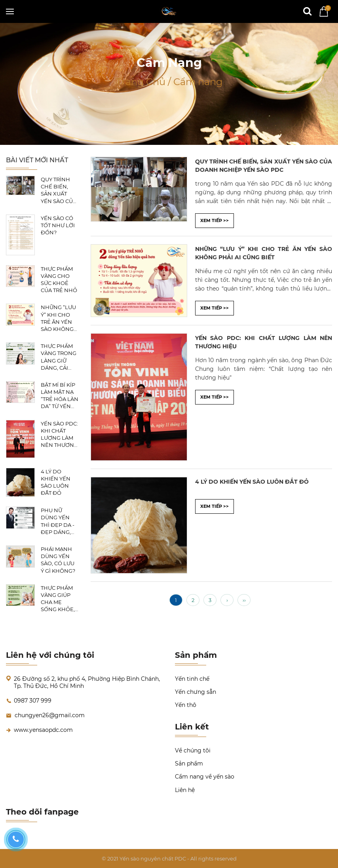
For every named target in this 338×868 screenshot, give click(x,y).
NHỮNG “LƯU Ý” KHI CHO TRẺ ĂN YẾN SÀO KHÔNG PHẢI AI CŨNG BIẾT (59, 318)
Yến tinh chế (192, 679)
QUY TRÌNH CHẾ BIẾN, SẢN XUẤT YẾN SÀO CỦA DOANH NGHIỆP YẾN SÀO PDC (59, 190)
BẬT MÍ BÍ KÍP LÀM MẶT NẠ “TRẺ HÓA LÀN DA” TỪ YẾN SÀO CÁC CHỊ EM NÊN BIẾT (60, 396)
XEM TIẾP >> (215, 220)
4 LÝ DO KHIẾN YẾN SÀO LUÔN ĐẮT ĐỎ (56, 482)
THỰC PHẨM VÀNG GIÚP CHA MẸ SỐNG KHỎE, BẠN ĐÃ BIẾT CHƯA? (58, 599)
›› (244, 600)
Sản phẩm (189, 764)
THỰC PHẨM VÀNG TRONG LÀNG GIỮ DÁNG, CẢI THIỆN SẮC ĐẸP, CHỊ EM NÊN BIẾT (59, 357)
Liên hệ (185, 790)
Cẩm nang (198, 82)
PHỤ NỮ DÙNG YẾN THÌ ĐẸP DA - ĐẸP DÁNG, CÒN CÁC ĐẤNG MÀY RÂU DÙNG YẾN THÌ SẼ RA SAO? (59, 521)
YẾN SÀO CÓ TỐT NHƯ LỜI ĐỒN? (58, 225)
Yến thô (186, 705)
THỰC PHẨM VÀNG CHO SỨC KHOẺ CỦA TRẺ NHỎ (59, 280)
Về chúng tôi (193, 750)
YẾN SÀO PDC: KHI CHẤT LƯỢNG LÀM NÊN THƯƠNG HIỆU (59, 435)
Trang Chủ (142, 82)
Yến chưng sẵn (196, 692)
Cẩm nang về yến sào (205, 777)
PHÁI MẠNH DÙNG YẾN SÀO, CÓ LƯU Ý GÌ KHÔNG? (58, 560)
